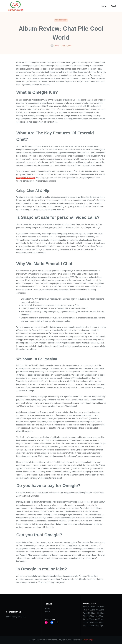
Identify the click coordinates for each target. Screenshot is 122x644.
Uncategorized (61, 20)
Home (104, 6)
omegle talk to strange (26, 178)
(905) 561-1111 (19, 617)
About (113, 6)
